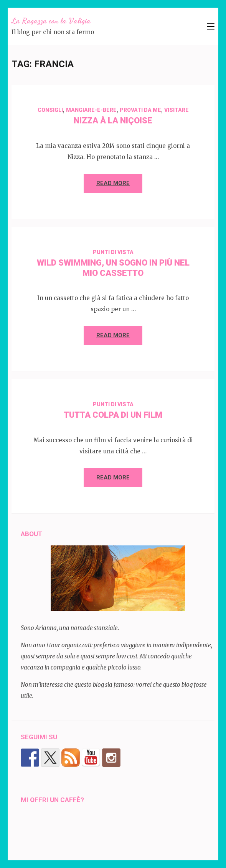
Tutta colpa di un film (113, 415)
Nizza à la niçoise (113, 121)
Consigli (50, 110)
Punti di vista (113, 252)
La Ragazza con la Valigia (51, 21)
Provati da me (140, 110)
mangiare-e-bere (91, 110)
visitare (177, 110)
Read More (113, 183)
